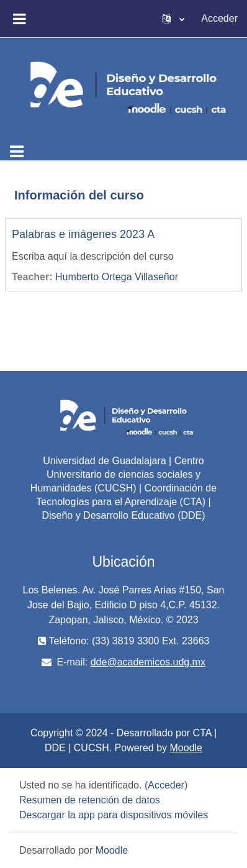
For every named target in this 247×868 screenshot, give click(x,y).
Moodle (186, 748)
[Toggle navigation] (17, 152)
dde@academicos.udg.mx (148, 662)
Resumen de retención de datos (90, 800)
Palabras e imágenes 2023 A (83, 234)
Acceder (219, 18)
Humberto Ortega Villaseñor (117, 277)
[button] (173, 19)
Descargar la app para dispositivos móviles (114, 815)
